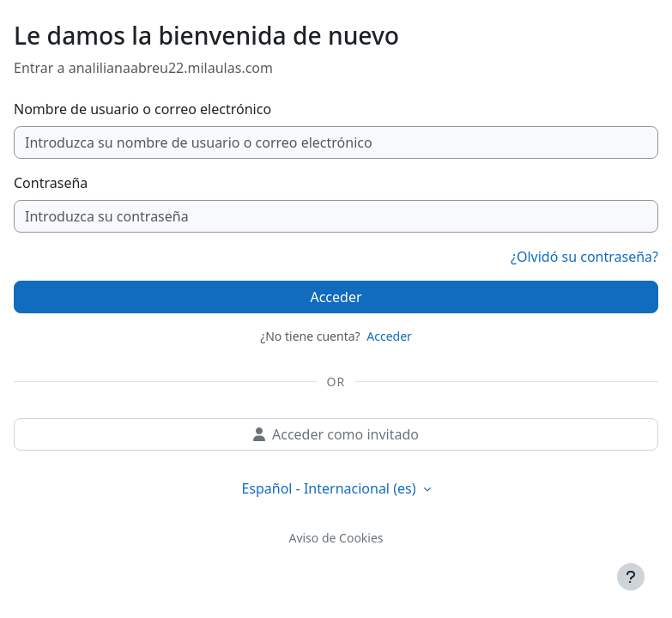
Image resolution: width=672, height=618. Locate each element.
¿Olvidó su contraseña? (584, 257)
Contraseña (51, 183)
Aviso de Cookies (336, 538)
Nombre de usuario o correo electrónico (142, 109)
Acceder (336, 297)
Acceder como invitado (336, 434)
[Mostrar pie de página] (631, 577)
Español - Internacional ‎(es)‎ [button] (330, 488)
